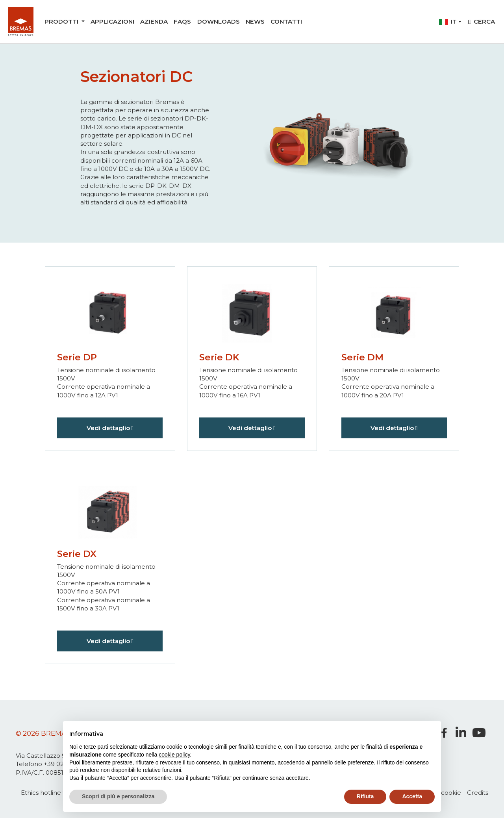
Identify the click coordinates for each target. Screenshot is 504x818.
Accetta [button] (412, 796)
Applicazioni (112, 21)
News (255, 21)
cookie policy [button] (174, 755)
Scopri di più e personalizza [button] (118, 796)
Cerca (481, 21)
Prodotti (62, 21)
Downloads (219, 21)
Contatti (286, 21)
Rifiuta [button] (365, 796)
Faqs (182, 21)
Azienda (154, 21)
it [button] (448, 21)
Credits (478, 793)
